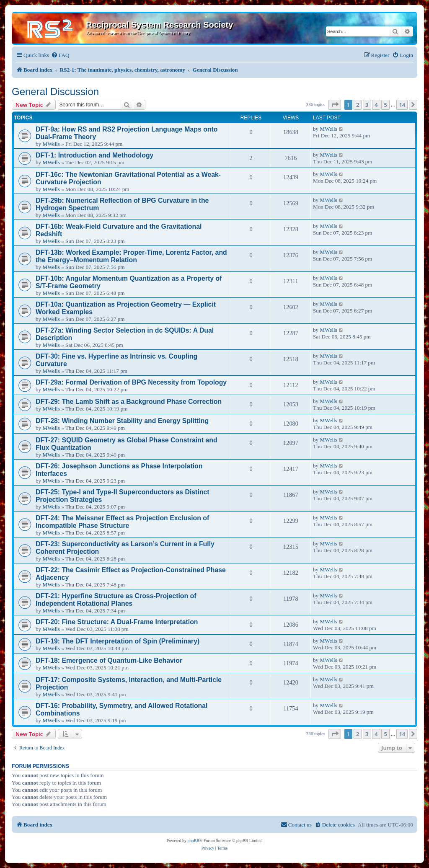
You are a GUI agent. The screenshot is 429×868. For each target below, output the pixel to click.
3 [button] (367, 105)
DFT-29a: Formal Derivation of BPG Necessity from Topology (131, 382)
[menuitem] (60, 55)
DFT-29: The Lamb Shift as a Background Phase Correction (129, 402)
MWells (51, 144)
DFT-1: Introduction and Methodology (94, 155)
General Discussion (55, 92)
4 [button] (376, 105)
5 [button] (385, 105)
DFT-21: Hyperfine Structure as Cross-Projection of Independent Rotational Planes (116, 600)
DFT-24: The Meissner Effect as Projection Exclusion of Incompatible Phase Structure (122, 522)
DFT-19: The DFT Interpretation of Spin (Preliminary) (118, 641)
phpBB (194, 841)
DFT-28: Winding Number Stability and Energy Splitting (122, 421)
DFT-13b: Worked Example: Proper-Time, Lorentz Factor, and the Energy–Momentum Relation (131, 256)
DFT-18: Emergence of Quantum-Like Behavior (109, 660)
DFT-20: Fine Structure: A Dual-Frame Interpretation (117, 622)
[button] (335, 105)
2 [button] (358, 105)
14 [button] (402, 105)
